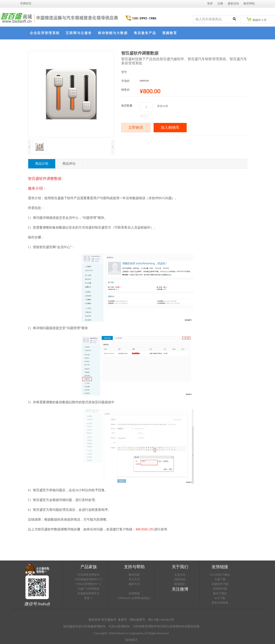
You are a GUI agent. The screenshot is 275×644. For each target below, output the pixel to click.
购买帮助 (249, 3)
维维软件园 (220, 589)
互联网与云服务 (79, 33)
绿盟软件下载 (220, 584)
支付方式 (134, 579)
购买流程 (134, 575)
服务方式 (134, 584)
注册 (220, 3)
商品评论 (69, 164)
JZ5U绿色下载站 (220, 575)
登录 (210, 3)
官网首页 (26, 3)
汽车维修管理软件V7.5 (89, 579)
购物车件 (257, 20)
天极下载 (220, 579)
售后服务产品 (145, 33)
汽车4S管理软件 (119, 626)
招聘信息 (180, 579)
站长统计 (131, 640)
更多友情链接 (220, 603)
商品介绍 (42, 164)
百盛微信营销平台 (89, 593)
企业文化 (180, 575)
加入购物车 (170, 127)
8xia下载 (220, 598)
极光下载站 (220, 593)
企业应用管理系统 (45, 33)
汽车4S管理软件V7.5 (89, 584)
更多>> (89, 598)
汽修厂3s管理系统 (89, 589)
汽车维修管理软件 (93, 626)
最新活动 (233, 3)
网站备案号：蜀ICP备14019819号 (152, 620)
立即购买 (136, 127)
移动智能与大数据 (113, 33)
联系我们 (180, 584)
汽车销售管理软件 (89, 575)
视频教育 (170, 33)
